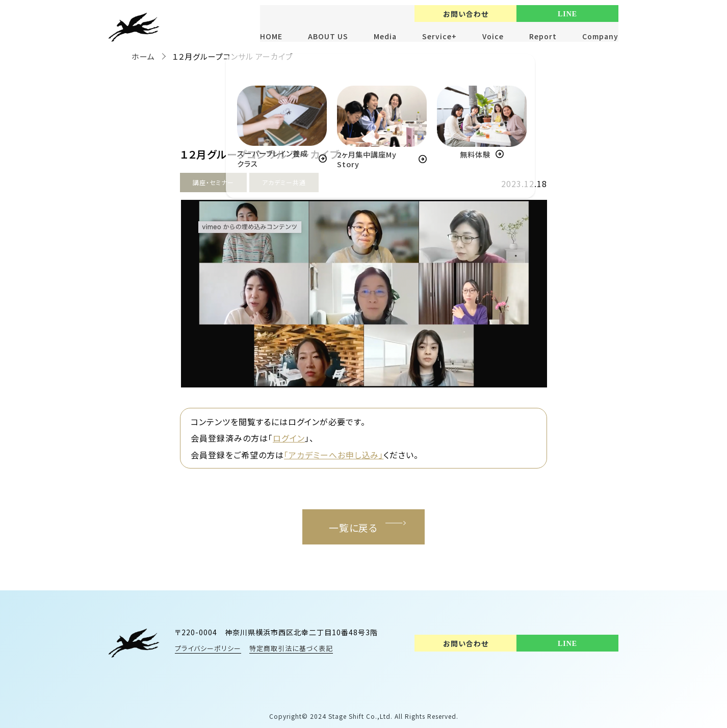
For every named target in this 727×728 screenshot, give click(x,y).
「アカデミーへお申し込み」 (334, 454)
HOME (271, 36)
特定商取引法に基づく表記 (292, 648)
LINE (567, 14)
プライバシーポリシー (208, 648)
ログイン (289, 438)
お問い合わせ (466, 14)
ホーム (143, 56)
